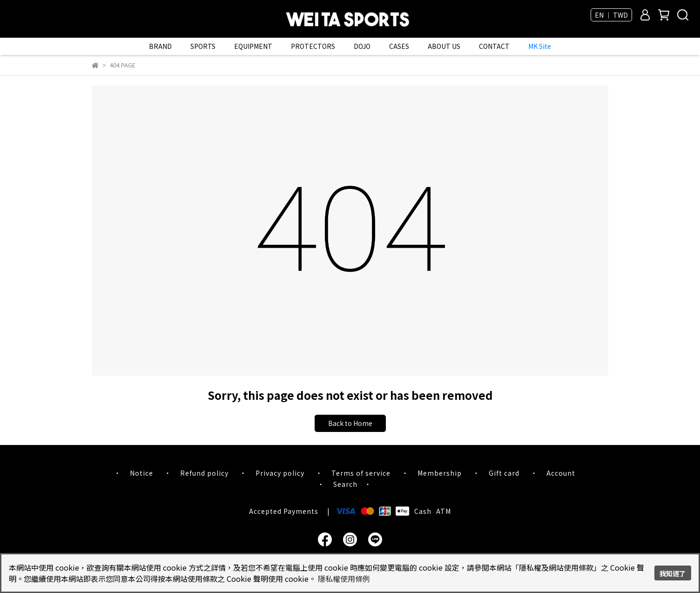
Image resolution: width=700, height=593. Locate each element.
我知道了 (673, 573)
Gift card (504, 473)
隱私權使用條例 (344, 579)
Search (345, 484)
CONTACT (494, 46)
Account (561, 473)
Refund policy (204, 473)
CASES (399, 46)
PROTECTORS (313, 46)
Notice (141, 473)
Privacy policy (280, 473)
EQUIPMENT (253, 46)
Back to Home (350, 423)
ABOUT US (444, 46)
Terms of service (361, 473)
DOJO (362, 46)
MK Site (540, 46)
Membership (440, 473)
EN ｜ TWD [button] (611, 15)
